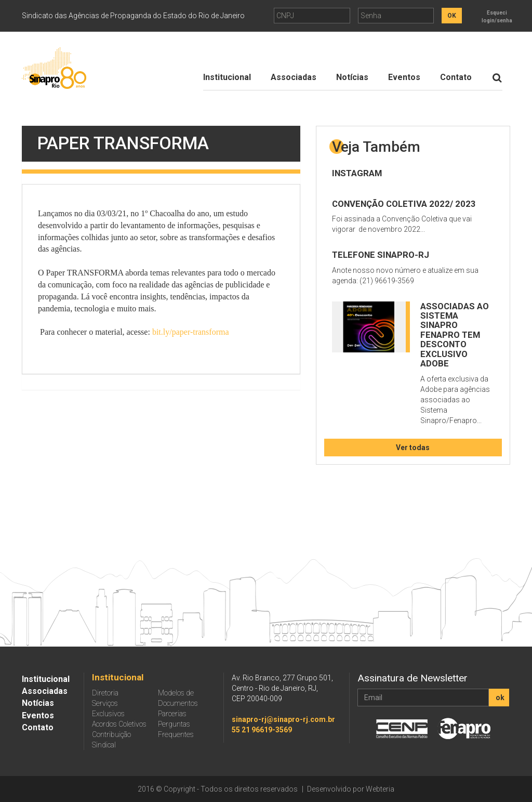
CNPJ (285, 16)
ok (500, 698)
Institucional (227, 77)
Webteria (380, 789)
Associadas (294, 77)
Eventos (404, 77)
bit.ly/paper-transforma (191, 332)
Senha (371, 16)
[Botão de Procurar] (497, 77)
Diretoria (105, 693)
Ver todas (413, 448)
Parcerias (172, 714)
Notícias (352, 77)
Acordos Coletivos (119, 724)
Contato (456, 77)
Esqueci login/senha (497, 17)
